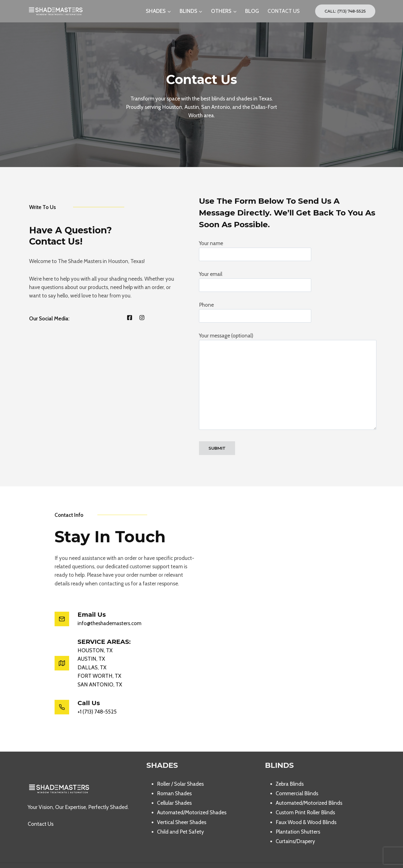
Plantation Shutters (298, 815)
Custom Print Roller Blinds (305, 796)
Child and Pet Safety (181, 815)
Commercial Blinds (297, 777)
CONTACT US (284, 11)
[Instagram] (370, 857)
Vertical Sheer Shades (182, 805)
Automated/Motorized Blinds (309, 786)
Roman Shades (174, 777)
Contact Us (41, 807)
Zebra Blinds (290, 767)
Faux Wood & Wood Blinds (306, 805)
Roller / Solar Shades (180, 767)
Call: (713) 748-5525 (345, 11)
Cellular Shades (174, 786)
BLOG (252, 11)
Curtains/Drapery (295, 825)
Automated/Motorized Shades (192, 796)
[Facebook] (358, 857)
